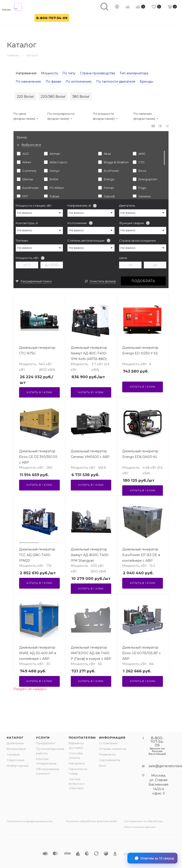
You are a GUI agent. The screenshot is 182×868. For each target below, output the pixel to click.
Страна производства (98, 73)
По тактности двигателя (116, 82)
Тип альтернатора (134, 73)
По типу (69, 73)
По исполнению (79, 82)
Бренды (146, 82)
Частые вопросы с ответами (77, 784)
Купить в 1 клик (39, 392)
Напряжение (26, 73)
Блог (103, 766)
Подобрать (143, 281)
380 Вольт (81, 96)
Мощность (50, 73)
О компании (108, 743)
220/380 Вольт (53, 96)
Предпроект (46, 743)
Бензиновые (16, 749)
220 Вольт (25, 96)
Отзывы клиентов (113, 749)
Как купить (77, 763)
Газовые (13, 754)
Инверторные (18, 766)
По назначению (28, 82)
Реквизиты (107, 754)
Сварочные (16, 760)
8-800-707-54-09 (52, 18)
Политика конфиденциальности (30, 821)
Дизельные (15, 743)
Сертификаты (110, 760)
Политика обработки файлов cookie (91, 821)
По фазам (53, 82)
